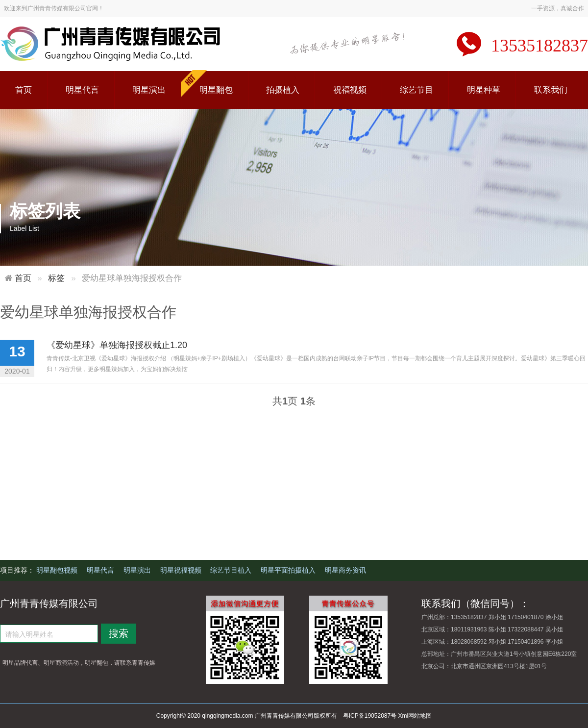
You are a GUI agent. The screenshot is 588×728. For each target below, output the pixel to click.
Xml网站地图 (415, 716)
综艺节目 (416, 90)
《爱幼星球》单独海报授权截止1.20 (117, 345)
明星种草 (484, 90)
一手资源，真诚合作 (558, 8)
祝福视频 (350, 90)
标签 (56, 278)
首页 (24, 90)
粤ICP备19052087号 (370, 716)
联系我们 (551, 90)
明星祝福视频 (182, 570)
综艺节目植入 (232, 570)
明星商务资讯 (345, 570)
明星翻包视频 (58, 570)
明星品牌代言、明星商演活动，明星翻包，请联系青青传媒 (79, 663)
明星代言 (82, 90)
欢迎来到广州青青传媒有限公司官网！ (54, 8)
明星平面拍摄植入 (289, 570)
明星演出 (149, 90)
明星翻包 (216, 90)
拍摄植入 (283, 90)
